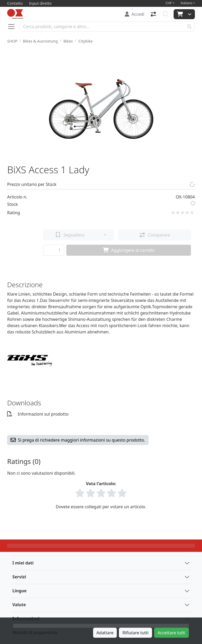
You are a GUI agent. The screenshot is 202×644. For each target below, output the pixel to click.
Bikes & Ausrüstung (40, 41)
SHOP (12, 41)
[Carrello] (180, 14)
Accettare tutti (171, 633)
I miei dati (23, 563)
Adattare (105, 633)
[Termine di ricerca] (102, 27)
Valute (19, 605)
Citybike (85, 41)
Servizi (19, 577)
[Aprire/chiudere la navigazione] (13, 27)
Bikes (68, 41)
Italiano (187, 3)
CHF (169, 3)
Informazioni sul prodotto (38, 414)
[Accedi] (135, 14)
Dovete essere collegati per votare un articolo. (101, 507)
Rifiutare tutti (135, 633)
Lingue (19, 591)
